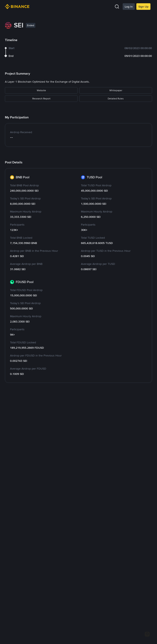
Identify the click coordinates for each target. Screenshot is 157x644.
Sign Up (143, 7)
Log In (129, 7)
